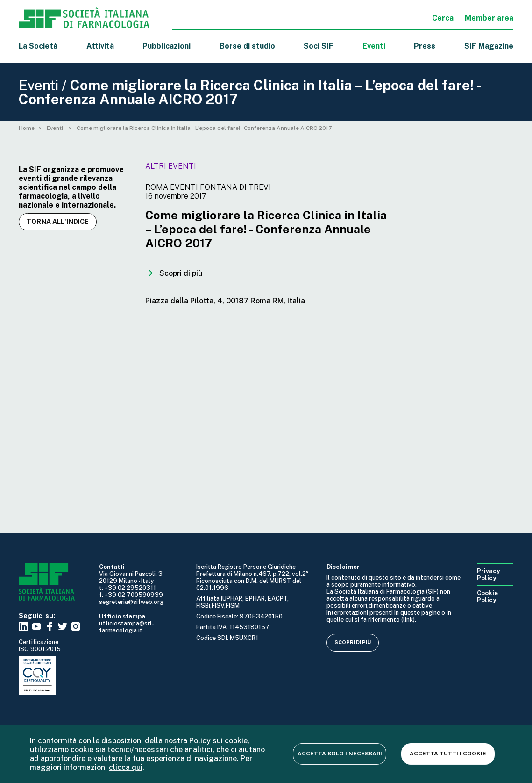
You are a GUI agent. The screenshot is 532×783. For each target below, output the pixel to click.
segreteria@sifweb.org (131, 602)
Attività (100, 46)
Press (425, 46)
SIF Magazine (489, 46)
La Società (38, 46)
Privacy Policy (488, 575)
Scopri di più (353, 642)
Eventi (374, 46)
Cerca (443, 18)
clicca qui (126, 767)
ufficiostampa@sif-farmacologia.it (127, 627)
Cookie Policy (487, 596)
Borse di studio (247, 46)
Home (27, 128)
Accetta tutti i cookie (448, 754)
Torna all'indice (58, 222)
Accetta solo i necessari (340, 754)
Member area (489, 18)
